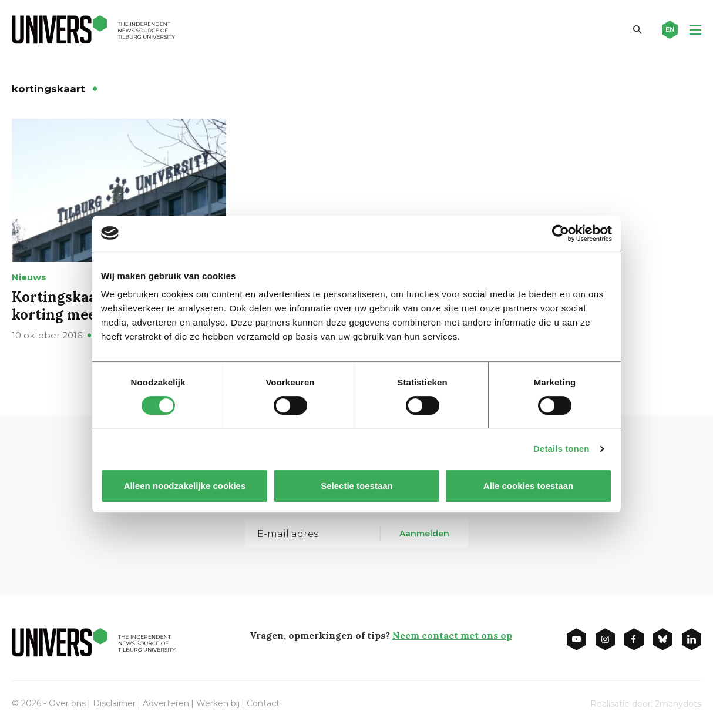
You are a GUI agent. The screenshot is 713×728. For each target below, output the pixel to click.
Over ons (67, 703)
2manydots (678, 704)
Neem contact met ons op (452, 635)
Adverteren (166, 703)
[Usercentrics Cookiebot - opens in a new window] (561, 233)
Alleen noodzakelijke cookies (185, 486)
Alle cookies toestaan (528, 486)
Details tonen (561, 449)
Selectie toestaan (357, 486)
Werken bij (218, 703)
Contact (263, 703)
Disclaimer (114, 703)
